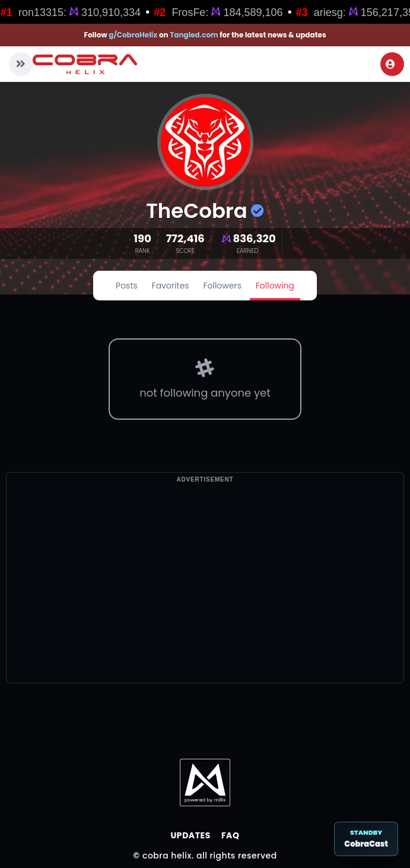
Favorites (171, 286)
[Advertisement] (205, 600)
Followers (222, 286)
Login (390, 64)
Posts (127, 286)
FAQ (231, 835)
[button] (21, 64)
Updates (190, 835)
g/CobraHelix (133, 35)
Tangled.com (194, 35)
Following (275, 286)
